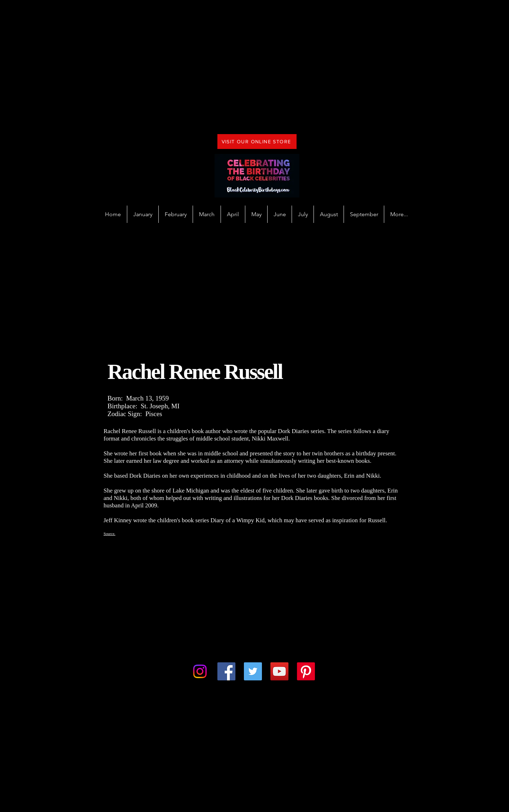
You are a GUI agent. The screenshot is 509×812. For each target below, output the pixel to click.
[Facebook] (226, 671)
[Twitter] (253, 671)
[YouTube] (279, 671)
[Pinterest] (306, 671)
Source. (109, 534)
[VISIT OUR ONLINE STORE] (257, 142)
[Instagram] (200, 671)
